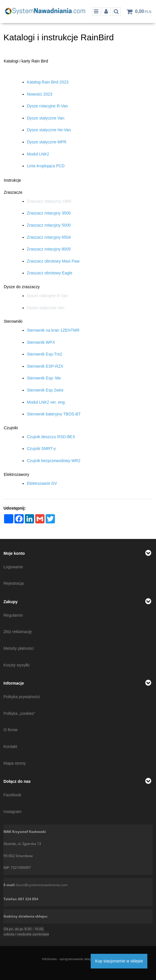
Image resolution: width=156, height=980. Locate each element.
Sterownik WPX (41, 342)
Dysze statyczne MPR (47, 142)
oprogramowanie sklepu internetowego (87, 959)
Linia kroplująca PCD (46, 166)
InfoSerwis (49, 959)
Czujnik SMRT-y (41, 449)
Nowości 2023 (40, 94)
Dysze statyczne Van (46, 118)
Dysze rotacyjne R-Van (47, 106)
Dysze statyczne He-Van (49, 130)
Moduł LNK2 (38, 154)
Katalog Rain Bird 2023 (48, 82)
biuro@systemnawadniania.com (42, 885)
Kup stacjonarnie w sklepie (119, 961)
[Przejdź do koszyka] (143, 12)
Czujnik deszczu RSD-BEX (51, 437)
